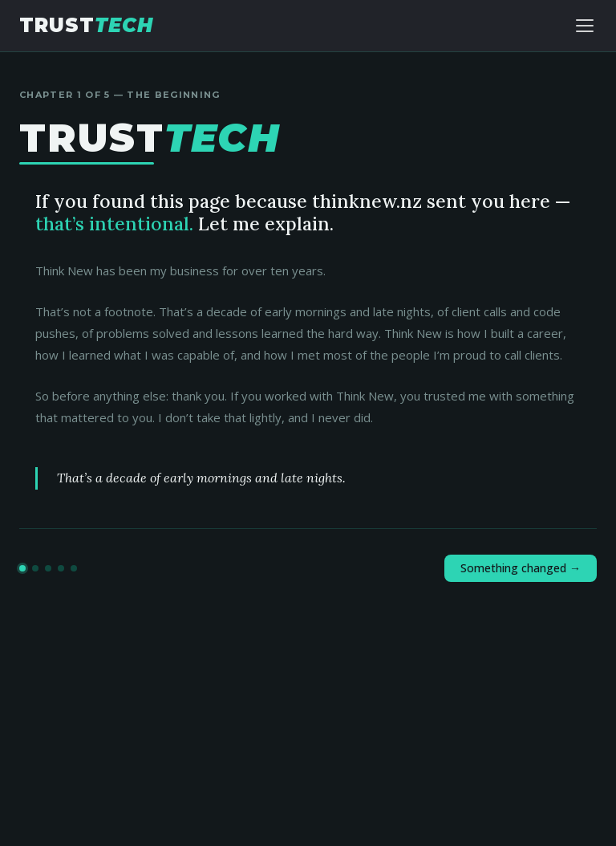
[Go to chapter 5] (74, 568)
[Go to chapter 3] (48, 568)
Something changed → (521, 568)
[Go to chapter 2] (35, 568)
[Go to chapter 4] (61, 568)
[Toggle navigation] (585, 26)
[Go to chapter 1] (22, 568)
